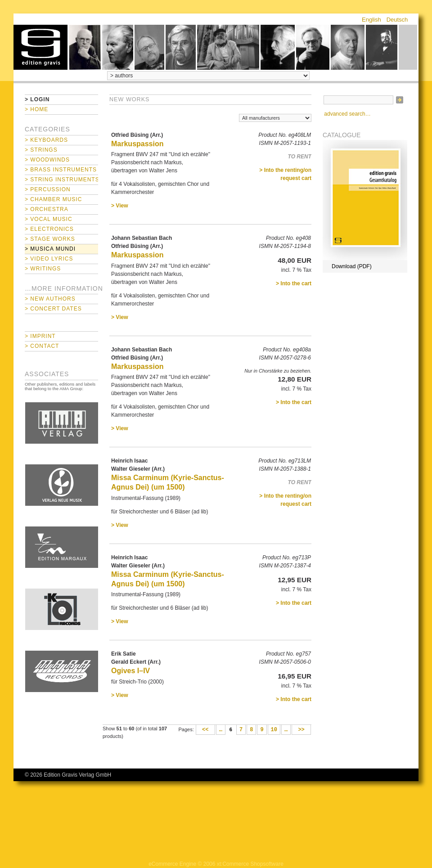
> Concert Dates (53, 309)
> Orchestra (47, 209)
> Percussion (48, 189)
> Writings (43, 269)
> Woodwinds (47, 160)
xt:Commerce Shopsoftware (250, 864)
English (371, 20)
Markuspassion (137, 144)
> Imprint (40, 336)
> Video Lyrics (49, 259)
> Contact (42, 346)
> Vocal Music (49, 219)
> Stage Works (50, 239)
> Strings (41, 150)
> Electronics (49, 229)
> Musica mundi (50, 249)
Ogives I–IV (130, 671)
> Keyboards (46, 140)
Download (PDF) (352, 266)
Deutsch (397, 20)
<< (205, 730)
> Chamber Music (53, 199)
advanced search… (347, 114)
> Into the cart (294, 283)
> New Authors (50, 299)
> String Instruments (61, 180)
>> (301, 730)
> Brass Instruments (61, 170)
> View (119, 206)
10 (274, 730)
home (40, 47)
